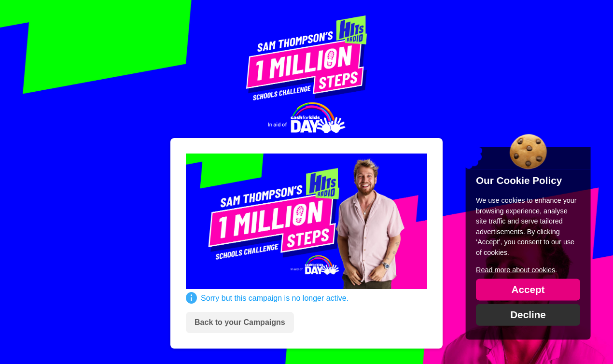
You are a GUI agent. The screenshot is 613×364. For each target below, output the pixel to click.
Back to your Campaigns (240, 322)
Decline (528, 314)
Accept (528, 289)
